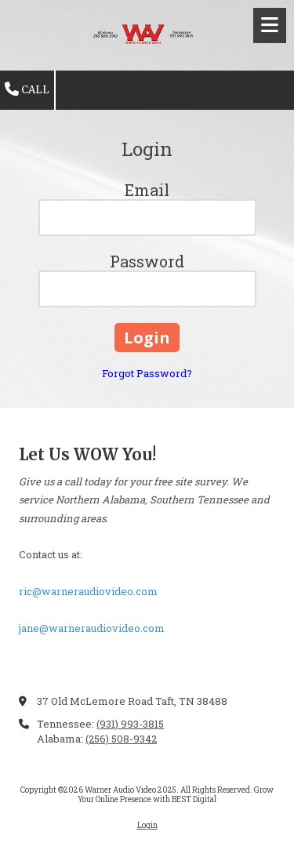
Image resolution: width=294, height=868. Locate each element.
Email (147, 190)
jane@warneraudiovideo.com (92, 628)
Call (27, 89)
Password (147, 261)
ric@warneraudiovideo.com (88, 591)
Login (147, 825)
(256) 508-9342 (121, 739)
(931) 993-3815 (130, 724)
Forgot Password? (147, 373)
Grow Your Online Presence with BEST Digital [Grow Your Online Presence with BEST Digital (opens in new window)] (176, 795)
